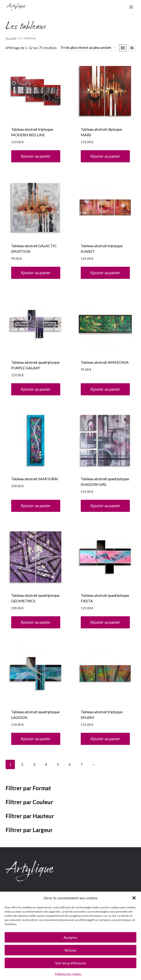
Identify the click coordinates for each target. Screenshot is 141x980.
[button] (134, 898)
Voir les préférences (71, 963)
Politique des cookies (68, 974)
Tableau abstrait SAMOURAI (35, 479)
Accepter (70, 937)
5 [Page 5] (58, 764)
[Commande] (88, 48)
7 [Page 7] (82, 764)
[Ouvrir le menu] (131, 7)
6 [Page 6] (70, 764)
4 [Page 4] (46, 764)
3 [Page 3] (34, 764)
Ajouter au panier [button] (36, 156)
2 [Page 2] (22, 764)
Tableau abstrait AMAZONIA (105, 362)
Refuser (71, 950)
